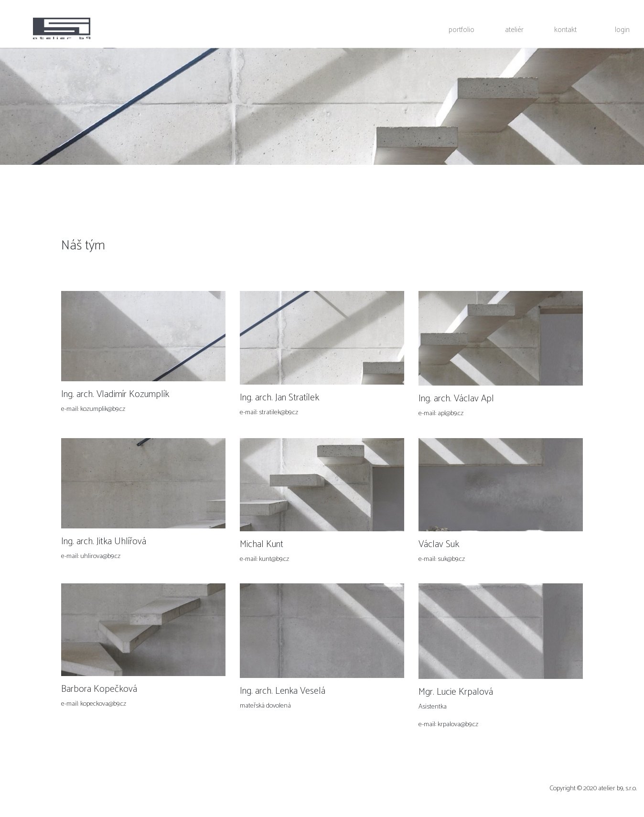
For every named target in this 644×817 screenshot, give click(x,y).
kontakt (565, 30)
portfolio (462, 30)
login (622, 30)
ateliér (514, 30)
